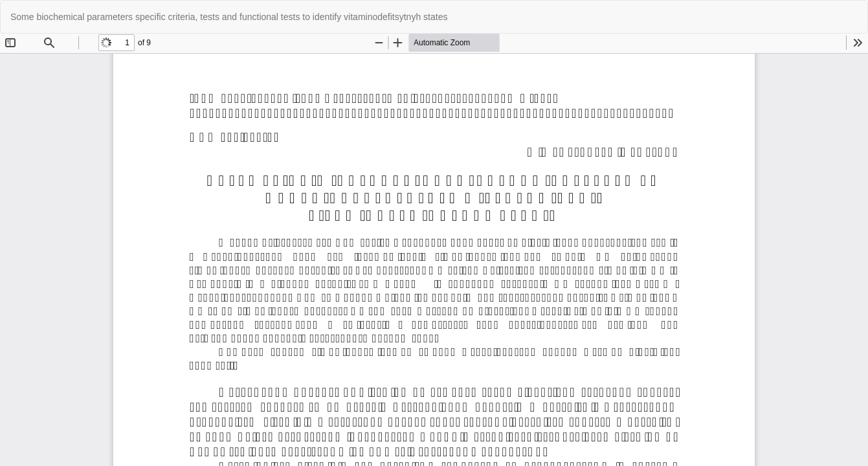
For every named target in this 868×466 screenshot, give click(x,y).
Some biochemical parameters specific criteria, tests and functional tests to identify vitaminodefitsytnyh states (229, 17)
